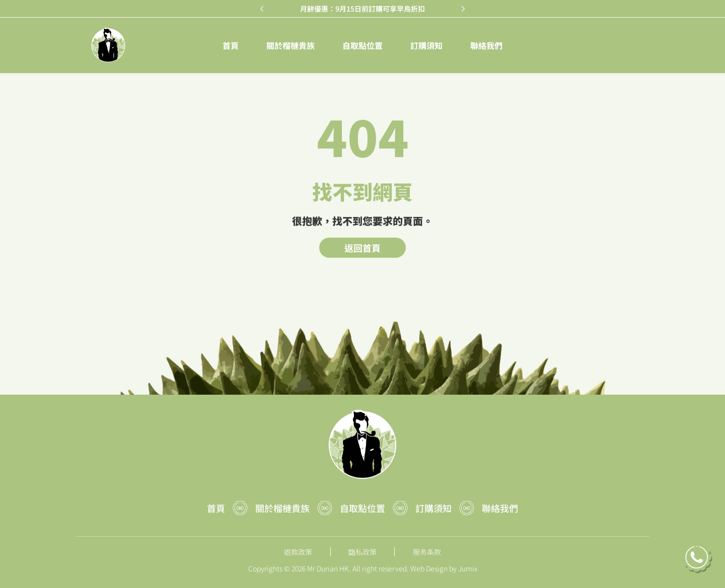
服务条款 (427, 552)
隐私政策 (362, 552)
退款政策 (298, 552)
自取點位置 (362, 45)
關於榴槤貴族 (291, 45)
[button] (262, 9)
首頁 (231, 45)
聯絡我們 (486, 45)
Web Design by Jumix (444, 568)
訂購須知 (426, 45)
